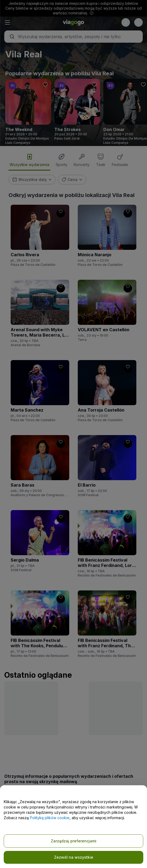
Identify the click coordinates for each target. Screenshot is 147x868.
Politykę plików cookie (50, 818)
